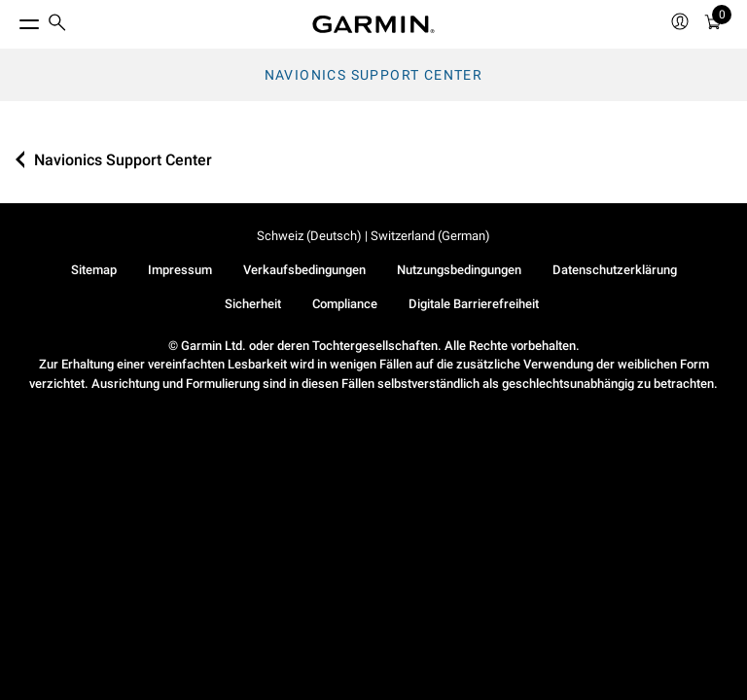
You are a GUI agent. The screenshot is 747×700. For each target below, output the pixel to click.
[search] (57, 24)
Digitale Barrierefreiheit (474, 304)
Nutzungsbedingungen (459, 270)
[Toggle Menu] (12, 19)
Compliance (345, 304)
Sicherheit (253, 304)
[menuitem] (57, 25)
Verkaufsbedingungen (304, 270)
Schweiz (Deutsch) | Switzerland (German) (373, 236)
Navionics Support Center (374, 75)
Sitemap (94, 270)
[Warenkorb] (713, 25)
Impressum (180, 270)
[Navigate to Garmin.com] (373, 24)
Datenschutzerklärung (615, 270)
